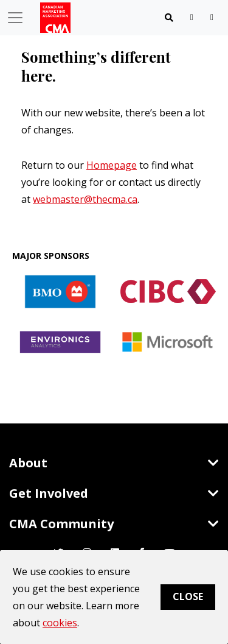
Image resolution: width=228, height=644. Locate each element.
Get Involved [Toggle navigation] (114, 493)
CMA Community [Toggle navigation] (114, 524)
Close (188, 596)
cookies (60, 623)
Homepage (112, 165)
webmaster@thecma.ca (85, 199)
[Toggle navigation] (169, 18)
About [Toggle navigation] (114, 463)
